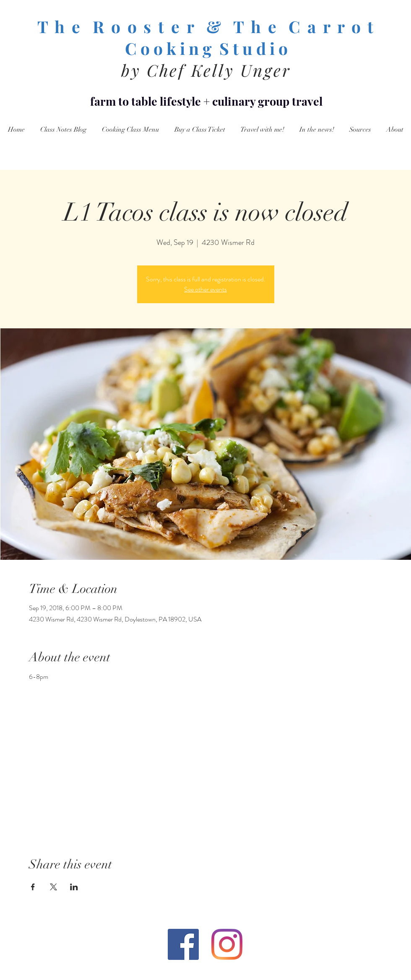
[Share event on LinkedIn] (74, 887)
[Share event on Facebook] (33, 887)
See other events (205, 289)
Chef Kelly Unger (219, 70)
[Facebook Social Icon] (183, 944)
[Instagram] (227, 944)
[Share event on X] (53, 887)
